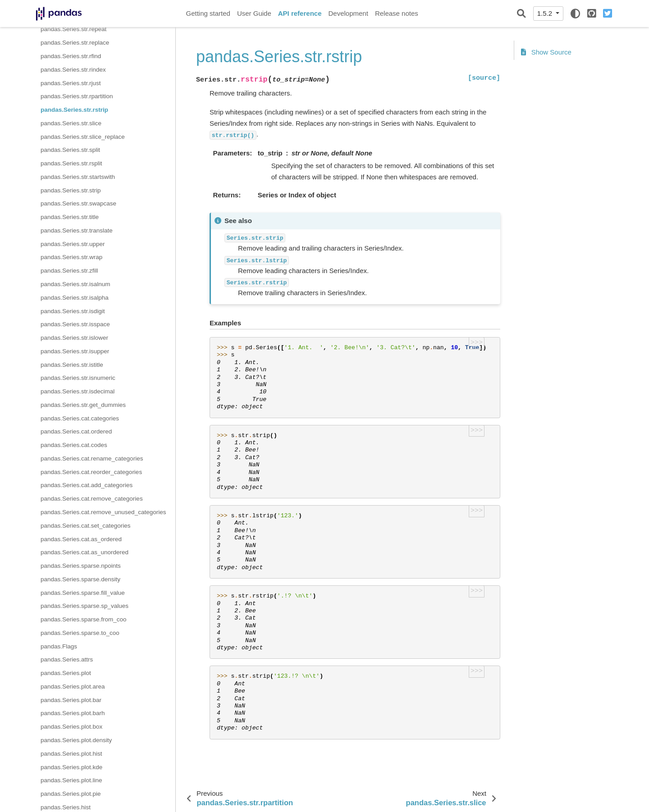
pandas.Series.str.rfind (71, 56)
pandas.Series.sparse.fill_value (83, 593)
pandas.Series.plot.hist (71, 754)
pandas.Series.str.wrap (71, 257)
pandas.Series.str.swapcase (78, 203)
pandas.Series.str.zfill (69, 271)
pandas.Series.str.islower (74, 338)
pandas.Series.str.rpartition (77, 96)
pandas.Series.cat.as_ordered (81, 539)
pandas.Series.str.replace (75, 43)
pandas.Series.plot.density (76, 740)
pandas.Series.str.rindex (73, 70)
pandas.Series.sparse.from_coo (84, 619)
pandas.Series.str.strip (71, 190)
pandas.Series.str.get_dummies (83, 405)
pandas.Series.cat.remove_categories (92, 499)
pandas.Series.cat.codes (74, 445)
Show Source (546, 52)
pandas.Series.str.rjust (71, 83)
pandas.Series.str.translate (77, 230)
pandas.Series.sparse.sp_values (85, 606)
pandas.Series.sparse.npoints (81, 566)
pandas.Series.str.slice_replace (83, 137)
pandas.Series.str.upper (73, 244)
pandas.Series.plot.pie (71, 794)
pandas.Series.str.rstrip (74, 110)
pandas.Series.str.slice (71, 123)
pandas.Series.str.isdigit (73, 311)
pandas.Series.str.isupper (75, 351)
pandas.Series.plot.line (71, 780)
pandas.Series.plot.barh (73, 713)
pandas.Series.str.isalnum (75, 284)
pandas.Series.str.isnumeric (78, 378)
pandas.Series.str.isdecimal (78, 391)
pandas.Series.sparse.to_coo (80, 633)
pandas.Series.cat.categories (80, 418)
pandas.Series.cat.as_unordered (85, 552)
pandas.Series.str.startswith (78, 177)
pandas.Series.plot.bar (71, 700)
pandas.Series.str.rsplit (71, 163)
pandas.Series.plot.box (71, 727)
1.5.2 (546, 13)
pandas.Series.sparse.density (80, 579)
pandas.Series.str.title (70, 217)
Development (348, 13)
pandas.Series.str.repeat (73, 29)
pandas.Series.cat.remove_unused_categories (103, 512)
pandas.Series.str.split (70, 150)
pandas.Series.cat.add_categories (87, 485)
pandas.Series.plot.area (73, 687)
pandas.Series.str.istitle (72, 365)
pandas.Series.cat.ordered (76, 431)
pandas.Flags (59, 646)
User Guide (254, 13)
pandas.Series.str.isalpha (75, 298)
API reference (300, 13)
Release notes (397, 13)
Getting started (208, 13)
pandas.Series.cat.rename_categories (92, 458)
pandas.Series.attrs (67, 659)
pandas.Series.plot (66, 673)
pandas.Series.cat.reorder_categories (91, 472)
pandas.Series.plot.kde (71, 767)
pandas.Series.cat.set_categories (86, 526)
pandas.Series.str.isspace (75, 324)
